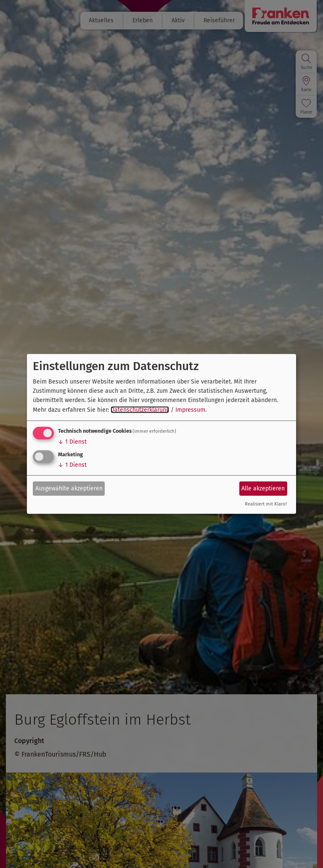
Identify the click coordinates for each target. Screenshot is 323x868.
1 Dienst (72, 442)
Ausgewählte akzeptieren (69, 488)
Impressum (190, 410)
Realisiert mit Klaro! (266, 504)
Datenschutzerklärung (140, 410)
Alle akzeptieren (263, 488)
